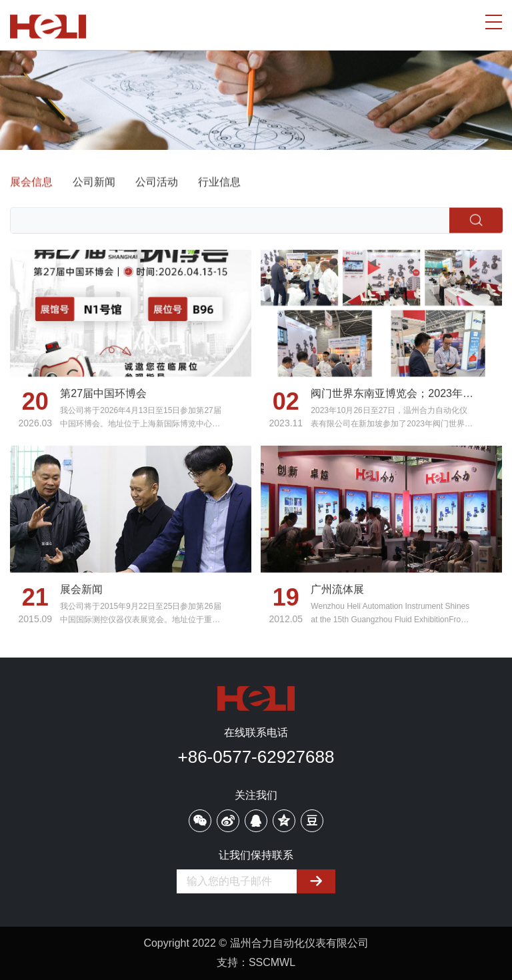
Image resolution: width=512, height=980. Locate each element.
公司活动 (157, 182)
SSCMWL (272, 962)
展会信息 (31, 182)
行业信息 (219, 182)
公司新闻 (94, 182)
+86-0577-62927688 (256, 757)
